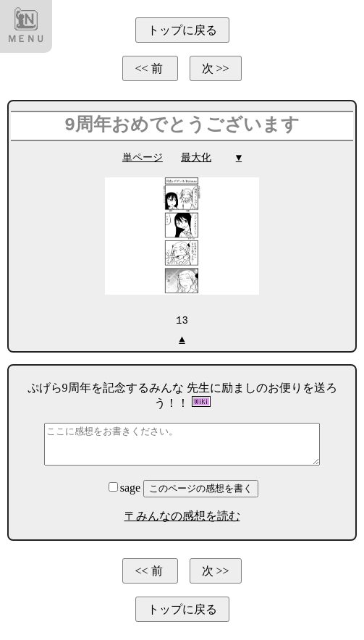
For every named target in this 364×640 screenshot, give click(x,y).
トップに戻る (182, 30)
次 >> (216, 68)
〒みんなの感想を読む (182, 515)
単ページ (143, 157)
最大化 (196, 157)
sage (126, 487)
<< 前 (150, 68)
